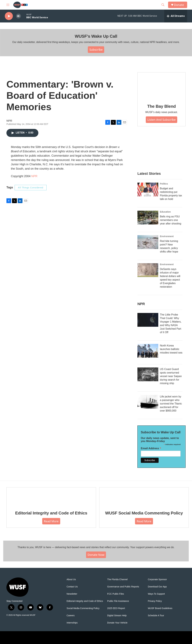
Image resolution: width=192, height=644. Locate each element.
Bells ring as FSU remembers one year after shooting (171, 220)
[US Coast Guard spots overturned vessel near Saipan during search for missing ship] (148, 374)
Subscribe (96, 50)
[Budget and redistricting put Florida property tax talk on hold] (148, 189)
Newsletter (72, 594)
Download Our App (157, 587)
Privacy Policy (155, 601)
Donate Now (96, 555)
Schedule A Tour (156, 616)
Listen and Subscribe (161, 120)
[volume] (18, 16)
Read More (51, 521)
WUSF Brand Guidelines (160, 608)
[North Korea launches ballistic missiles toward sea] (148, 351)
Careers (71, 616)
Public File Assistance (118, 601)
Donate (179, 5)
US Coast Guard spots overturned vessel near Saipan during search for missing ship (171, 376)
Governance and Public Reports (123, 587)
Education (165, 212)
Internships (72, 623)
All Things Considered (31, 188)
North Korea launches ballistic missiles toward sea (171, 349)
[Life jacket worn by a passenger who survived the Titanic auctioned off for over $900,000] (148, 402)
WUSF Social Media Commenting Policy (144, 513)
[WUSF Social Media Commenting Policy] (144, 497)
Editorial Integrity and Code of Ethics (51, 513)
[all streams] (176, 16)
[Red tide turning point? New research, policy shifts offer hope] (148, 242)
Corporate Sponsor (157, 579)
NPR (34, 176)
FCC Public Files (116, 594)
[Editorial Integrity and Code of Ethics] (51, 497)
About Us (71, 579)
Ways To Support (156, 594)
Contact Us (72, 587)
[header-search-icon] (163, 5)
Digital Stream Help (117, 616)
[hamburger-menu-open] (8, 5)
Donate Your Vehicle (117, 623)
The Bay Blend (161, 106)
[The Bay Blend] (161, 86)
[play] (9, 16)
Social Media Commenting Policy (83, 608)
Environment (167, 236)
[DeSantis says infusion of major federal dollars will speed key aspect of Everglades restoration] (148, 270)
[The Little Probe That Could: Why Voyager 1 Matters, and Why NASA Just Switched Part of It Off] (148, 320)
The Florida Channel (117, 579)
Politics (164, 184)
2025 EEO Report (116, 608)
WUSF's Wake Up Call (96, 36)
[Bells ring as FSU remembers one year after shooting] (148, 218)
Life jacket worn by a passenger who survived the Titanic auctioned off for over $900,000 (171, 404)
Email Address (151, 448)
